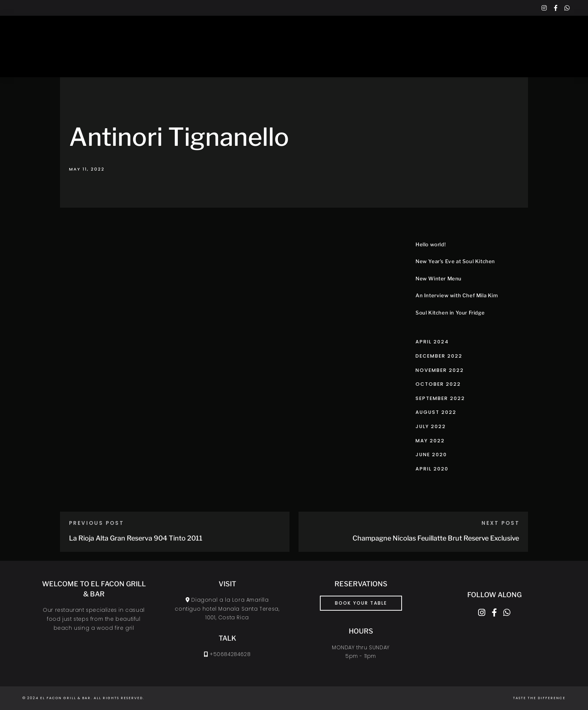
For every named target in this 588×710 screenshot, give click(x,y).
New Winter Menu (439, 279)
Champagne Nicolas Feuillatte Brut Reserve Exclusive (436, 538)
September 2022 (440, 398)
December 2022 (439, 356)
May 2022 (430, 441)
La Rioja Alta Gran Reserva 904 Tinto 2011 (136, 538)
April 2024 (432, 342)
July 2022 (431, 426)
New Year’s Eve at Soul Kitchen (455, 261)
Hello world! (430, 244)
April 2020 (432, 469)
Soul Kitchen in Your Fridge (450, 313)
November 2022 (440, 370)
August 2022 (436, 412)
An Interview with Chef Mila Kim (457, 295)
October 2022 (438, 384)
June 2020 (431, 455)
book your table (361, 603)
